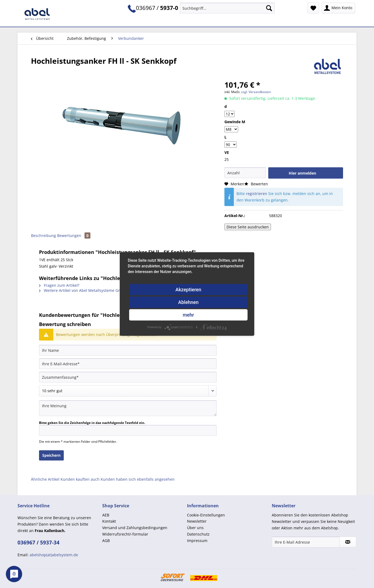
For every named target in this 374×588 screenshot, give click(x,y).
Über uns (195, 528)
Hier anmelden (302, 173)
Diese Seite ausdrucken (248, 227)
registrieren (257, 194)
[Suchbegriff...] (227, 8)
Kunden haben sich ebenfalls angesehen (138, 479)
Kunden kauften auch (80, 479)
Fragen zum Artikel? (59, 285)
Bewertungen (74, 235)
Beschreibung (43, 235)
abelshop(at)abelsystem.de (54, 555)
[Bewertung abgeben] (128, 391)
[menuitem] (227, 11)
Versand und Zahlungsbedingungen (135, 528)
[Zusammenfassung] (128, 377)
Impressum (197, 541)
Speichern (51, 455)
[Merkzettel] (313, 8)
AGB (106, 541)
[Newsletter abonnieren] (348, 542)
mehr (188, 315)
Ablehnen (188, 302)
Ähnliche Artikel (45, 479)
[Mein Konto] (338, 8)
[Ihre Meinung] (128, 408)
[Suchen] (269, 8)
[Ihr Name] (128, 350)
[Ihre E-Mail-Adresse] (128, 364)
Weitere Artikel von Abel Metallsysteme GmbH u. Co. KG (92, 290)
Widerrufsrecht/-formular (125, 534)
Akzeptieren (188, 290)
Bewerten (256, 184)
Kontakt (109, 521)
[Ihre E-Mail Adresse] (306, 542)
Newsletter (197, 521)
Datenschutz (198, 534)
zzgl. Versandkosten (256, 92)
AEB (106, 515)
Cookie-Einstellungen (206, 515)
